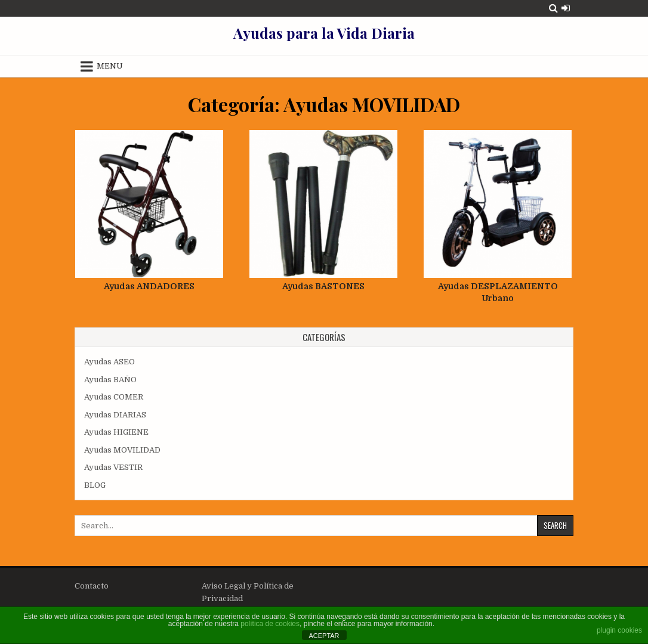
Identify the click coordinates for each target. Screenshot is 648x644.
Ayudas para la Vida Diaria (324, 33)
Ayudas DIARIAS (115, 415)
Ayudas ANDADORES (149, 286)
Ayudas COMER (114, 397)
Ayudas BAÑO (110, 380)
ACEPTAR (324, 636)
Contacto (92, 586)
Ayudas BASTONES (323, 286)
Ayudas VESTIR (113, 467)
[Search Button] (553, 8)
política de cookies (270, 624)
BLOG (95, 485)
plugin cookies (619, 630)
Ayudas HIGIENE (116, 432)
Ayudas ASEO (109, 362)
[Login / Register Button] (566, 8)
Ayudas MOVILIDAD (122, 450)
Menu (110, 66)
